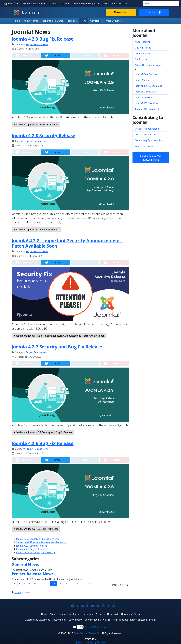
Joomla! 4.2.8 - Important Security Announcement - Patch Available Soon (67, 243)
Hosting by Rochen (90, 642)
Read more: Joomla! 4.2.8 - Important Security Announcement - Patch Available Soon (59, 336)
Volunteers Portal (144, 146)
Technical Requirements (148, 109)
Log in (152, 620)
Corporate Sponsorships (148, 129)
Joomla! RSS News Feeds (148, 103)
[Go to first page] (15, 583)
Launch (154, 12)
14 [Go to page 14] (60, 583)
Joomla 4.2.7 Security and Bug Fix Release (57, 347)
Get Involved (142, 59)
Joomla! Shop (142, 80)
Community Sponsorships (149, 140)
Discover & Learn (58, 4)
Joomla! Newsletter (145, 97)
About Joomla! (31, 21)
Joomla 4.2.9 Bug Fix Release (43, 39)
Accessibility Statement (37, 620)
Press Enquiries (114, 21)
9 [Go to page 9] (30, 583)
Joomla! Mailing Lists (146, 92)
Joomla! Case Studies (146, 74)
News (84, 21)
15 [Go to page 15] (66, 583)
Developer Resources (114, 4)
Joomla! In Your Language (149, 86)
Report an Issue (139, 620)
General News (25, 565)
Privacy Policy (59, 620)
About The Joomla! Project (149, 65)
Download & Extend (33, 4)
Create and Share (144, 53)
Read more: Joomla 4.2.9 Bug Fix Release (36, 124)
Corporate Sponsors (146, 134)
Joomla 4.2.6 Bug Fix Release (43, 443)
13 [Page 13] (53, 583)
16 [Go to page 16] (72, 583)
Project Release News (37, 44)
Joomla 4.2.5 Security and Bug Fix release (38, 539)
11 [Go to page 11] (41, 583)
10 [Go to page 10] (35, 583)
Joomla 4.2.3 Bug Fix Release (31, 549)
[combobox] (161, 4)
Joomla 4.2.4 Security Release (32, 546)
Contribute (96, 21)
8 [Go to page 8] (25, 583)
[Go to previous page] (20, 583)
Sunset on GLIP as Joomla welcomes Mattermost (42, 542)
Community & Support (85, 4)
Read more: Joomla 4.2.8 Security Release (36, 230)
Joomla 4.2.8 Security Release (43, 135)
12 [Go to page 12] (47, 583)
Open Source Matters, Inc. (87, 633)
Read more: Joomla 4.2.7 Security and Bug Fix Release (43, 432)
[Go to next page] (84, 583)
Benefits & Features (53, 21)
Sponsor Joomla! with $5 (98, 620)
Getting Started (143, 48)
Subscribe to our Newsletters (151, 158)
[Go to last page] (89, 583)
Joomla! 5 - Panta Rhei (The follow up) (36, 553)
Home (17, 21)
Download (121, 12)
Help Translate (120, 620)
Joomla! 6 (72, 21)
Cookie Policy (76, 620)
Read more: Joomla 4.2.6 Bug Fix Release (36, 529)
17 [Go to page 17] (78, 583)
